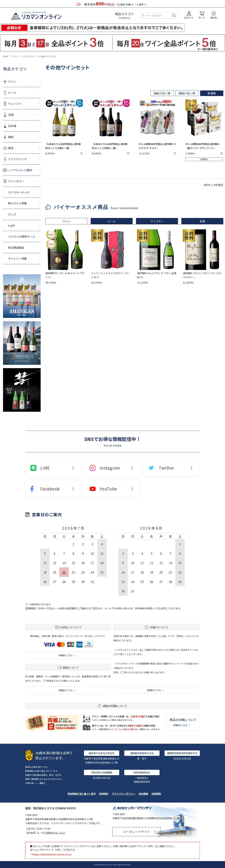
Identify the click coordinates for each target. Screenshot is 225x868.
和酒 (202, 221)
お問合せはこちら (55, 833)
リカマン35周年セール (22, 236)
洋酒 (11, 115)
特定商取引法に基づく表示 (82, 794)
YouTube (108, 489)
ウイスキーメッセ (19, 192)
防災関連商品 (16, 248)
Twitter (166, 468)
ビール (12, 93)
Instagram (110, 468)
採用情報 (156, 794)
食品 (11, 148)
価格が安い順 (162, 93)
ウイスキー (157, 221)
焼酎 (11, 137)
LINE (45, 468)
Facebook (50, 489)
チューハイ (15, 104)
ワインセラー (16, 181)
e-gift (12, 225)
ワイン (15, 56)
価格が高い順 (187, 93)
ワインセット (28, 56)
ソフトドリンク (17, 159)
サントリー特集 (17, 258)
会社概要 (143, 794)
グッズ (12, 214)
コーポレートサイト (137, 832)
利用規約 (104, 794)
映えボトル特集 (17, 203)
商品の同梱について (183, 722)
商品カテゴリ (125, 16)
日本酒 (12, 126)
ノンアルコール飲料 (20, 170)
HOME (5, 56)
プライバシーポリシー (124, 794)
